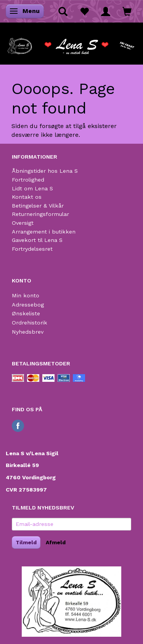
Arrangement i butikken (44, 232)
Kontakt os (27, 197)
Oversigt (23, 223)
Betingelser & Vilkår (38, 206)
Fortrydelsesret (32, 249)
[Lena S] (71, 44)
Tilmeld (26, 542)
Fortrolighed (28, 180)
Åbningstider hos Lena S (45, 171)
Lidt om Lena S (32, 188)
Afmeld (56, 542)
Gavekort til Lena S (37, 240)
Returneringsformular (40, 214)
